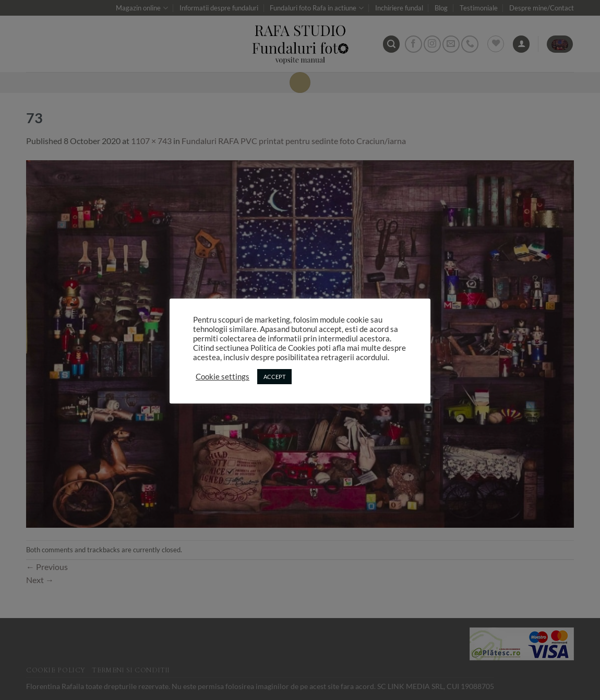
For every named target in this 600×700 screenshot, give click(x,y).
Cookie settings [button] (223, 377)
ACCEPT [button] (274, 377)
